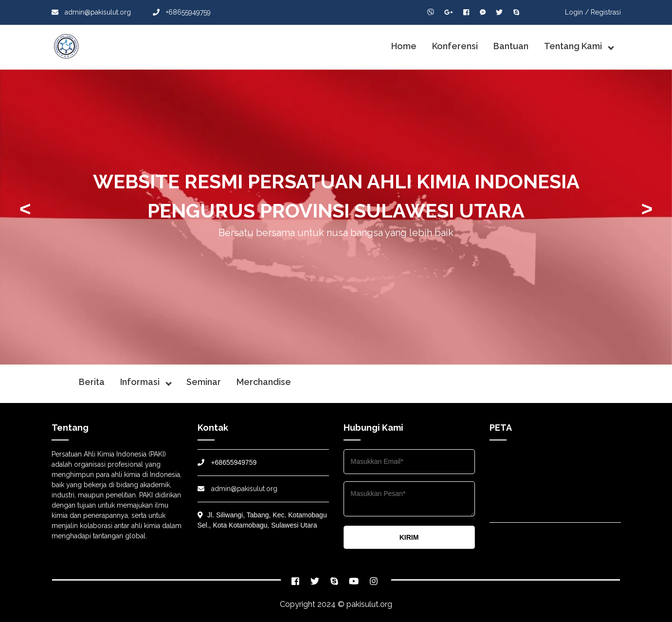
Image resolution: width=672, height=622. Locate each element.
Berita (92, 382)
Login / (577, 12)
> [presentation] (647, 209)
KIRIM (409, 537)
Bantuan (511, 46)
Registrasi (606, 12)
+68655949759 (182, 12)
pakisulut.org (369, 604)
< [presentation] (25, 209)
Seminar (204, 382)
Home (404, 46)
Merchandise (264, 382)
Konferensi (455, 46)
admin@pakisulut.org (91, 12)
